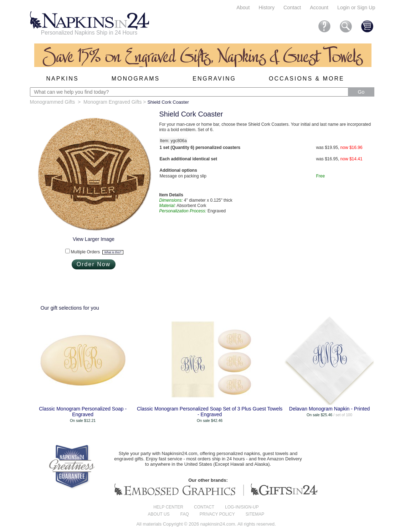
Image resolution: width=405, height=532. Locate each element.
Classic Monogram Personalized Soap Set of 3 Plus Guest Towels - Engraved (210, 412)
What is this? (113, 252)
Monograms (136, 79)
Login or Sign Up (356, 7)
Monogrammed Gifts (53, 102)
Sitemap (255, 514)
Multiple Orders (97, 252)
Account (319, 7)
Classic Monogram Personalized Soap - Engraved (83, 412)
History (267, 7)
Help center (168, 507)
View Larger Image (94, 239)
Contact (292, 7)
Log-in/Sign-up (242, 507)
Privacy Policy (217, 514)
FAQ (185, 514)
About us (159, 514)
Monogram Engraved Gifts (112, 102)
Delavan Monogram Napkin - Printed (329, 409)
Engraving (214, 79)
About (243, 7)
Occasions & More (307, 79)
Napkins (63, 79)
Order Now (94, 264)
